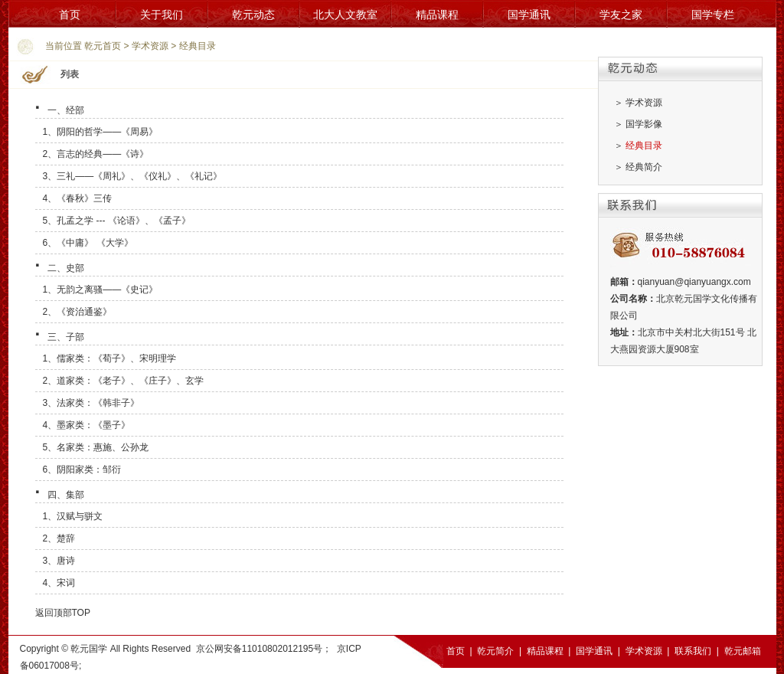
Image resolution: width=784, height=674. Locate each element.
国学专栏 (713, 15)
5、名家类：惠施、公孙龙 (96, 447)
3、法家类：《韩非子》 (91, 403)
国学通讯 (529, 15)
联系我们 (693, 651)
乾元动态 (253, 15)
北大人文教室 (345, 15)
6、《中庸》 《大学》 (88, 243)
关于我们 (162, 15)
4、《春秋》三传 (78, 198)
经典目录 (198, 46)
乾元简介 (495, 651)
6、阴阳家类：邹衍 (82, 470)
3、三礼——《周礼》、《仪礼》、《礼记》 (133, 176)
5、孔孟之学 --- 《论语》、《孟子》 (117, 221)
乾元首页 (103, 46)
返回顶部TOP (63, 613)
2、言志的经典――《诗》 (96, 154)
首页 (70, 15)
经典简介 (644, 167)
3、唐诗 (59, 561)
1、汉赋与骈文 (73, 516)
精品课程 (437, 15)
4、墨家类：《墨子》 (87, 425)
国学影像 (644, 124)
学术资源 (150, 46)
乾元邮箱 (743, 651)
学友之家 (621, 15)
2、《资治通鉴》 (78, 312)
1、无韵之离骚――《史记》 (101, 290)
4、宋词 (59, 583)
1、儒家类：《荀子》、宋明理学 (110, 358)
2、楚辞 (59, 538)
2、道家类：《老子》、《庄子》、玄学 (124, 381)
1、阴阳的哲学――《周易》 (101, 132)
